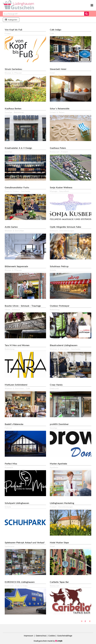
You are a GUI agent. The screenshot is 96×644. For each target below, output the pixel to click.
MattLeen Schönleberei (16, 385)
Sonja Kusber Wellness (61, 187)
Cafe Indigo (55, 30)
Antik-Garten (11, 227)
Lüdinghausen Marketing (62, 503)
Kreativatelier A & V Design (18, 148)
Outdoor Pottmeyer (60, 306)
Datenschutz (41, 636)
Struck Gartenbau (13, 69)
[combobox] (43, 14)
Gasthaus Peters (58, 148)
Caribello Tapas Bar (59, 582)
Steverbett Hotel (58, 69)
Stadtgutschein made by (48, 641)
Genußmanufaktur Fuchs (17, 187)
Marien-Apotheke (58, 464)
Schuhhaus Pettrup (59, 266)
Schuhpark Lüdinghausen (17, 503)
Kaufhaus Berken (13, 108)
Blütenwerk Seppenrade (16, 266)
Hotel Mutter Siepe (59, 542)
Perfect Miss (11, 464)
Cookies (51, 636)
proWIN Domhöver (59, 424)
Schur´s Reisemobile (60, 108)
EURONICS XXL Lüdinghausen (20, 582)
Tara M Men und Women (17, 345)
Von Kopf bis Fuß (13, 30)
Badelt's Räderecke (14, 424)
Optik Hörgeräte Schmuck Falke (65, 227)
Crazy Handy (56, 385)
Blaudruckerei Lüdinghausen (64, 345)
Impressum (29, 636)
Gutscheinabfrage (64, 636)
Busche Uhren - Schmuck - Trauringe (23, 306)
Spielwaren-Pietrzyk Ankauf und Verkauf (25, 542)
